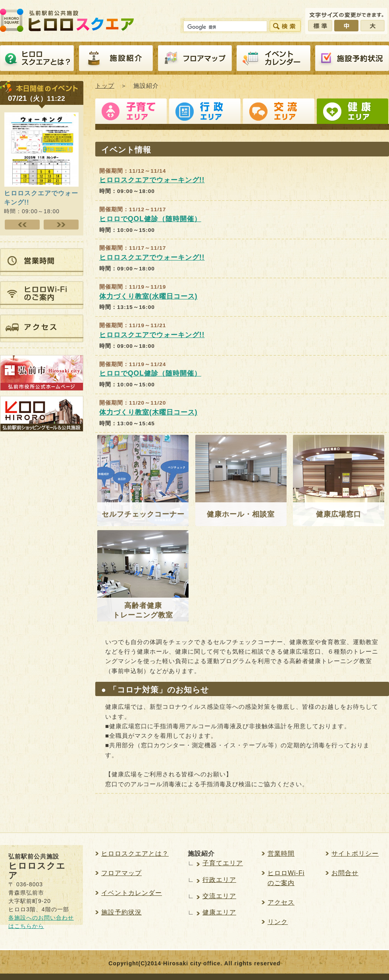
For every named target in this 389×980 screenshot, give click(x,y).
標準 (320, 26)
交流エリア (279, 113)
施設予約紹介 (352, 58)
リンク (278, 922)
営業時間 (281, 854)
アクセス (281, 902)
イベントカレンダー (273, 58)
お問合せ (345, 873)
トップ (105, 86)
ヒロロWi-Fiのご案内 (286, 878)
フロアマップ (195, 58)
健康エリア (352, 113)
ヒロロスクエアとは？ (37, 58)
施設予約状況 (121, 912)
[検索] (224, 27)
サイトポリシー (355, 854)
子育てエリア (131, 113)
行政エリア (205, 113)
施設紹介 (116, 58)
